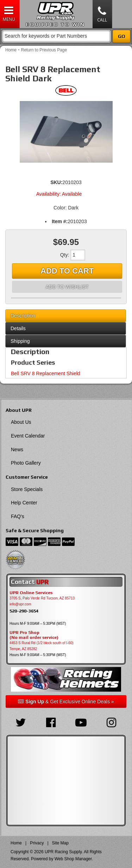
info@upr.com (20, 604)
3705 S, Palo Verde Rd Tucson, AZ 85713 (42, 598)
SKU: (56, 182)
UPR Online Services (31, 593)
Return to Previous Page (44, 50)
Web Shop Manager (73, 859)
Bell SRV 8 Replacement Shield (46, 373)
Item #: (60, 221)
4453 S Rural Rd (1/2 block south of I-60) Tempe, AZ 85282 (42, 646)
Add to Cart (67, 271)
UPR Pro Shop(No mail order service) (34, 635)
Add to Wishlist (67, 287)
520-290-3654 (24, 611)
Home (11, 50)
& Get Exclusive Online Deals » (66, 702)
